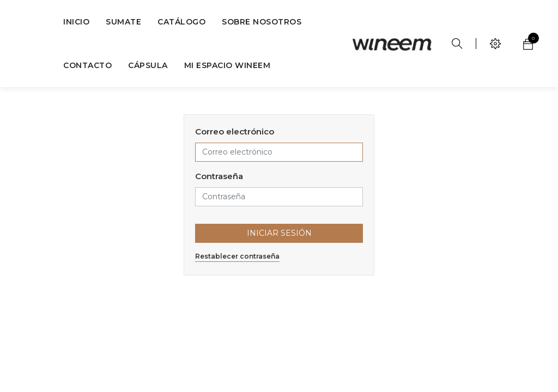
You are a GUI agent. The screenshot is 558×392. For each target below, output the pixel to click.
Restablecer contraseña (237, 256)
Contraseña (219, 176)
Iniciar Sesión (279, 233)
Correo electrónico (235, 131)
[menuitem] (76, 22)
